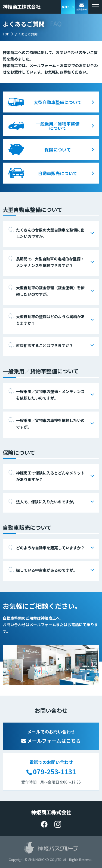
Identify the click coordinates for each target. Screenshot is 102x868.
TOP (6, 34)
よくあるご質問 (26, 34)
